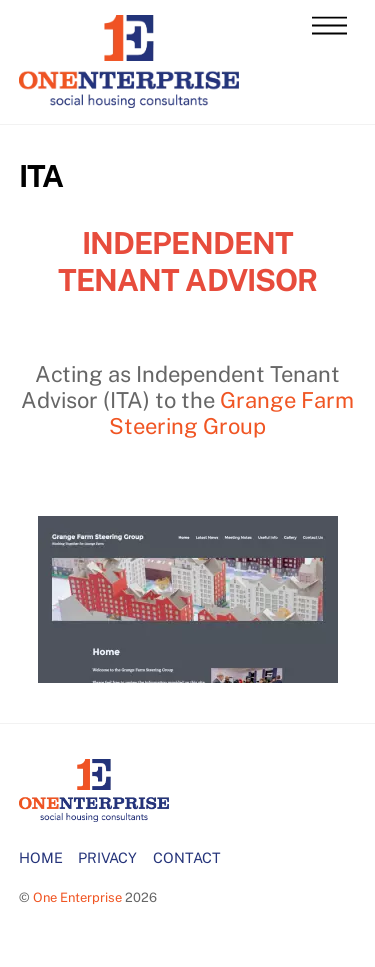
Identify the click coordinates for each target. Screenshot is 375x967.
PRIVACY (107, 857)
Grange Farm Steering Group (231, 413)
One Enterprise (77, 897)
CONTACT (187, 857)
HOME (41, 857)
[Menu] (329, 26)
